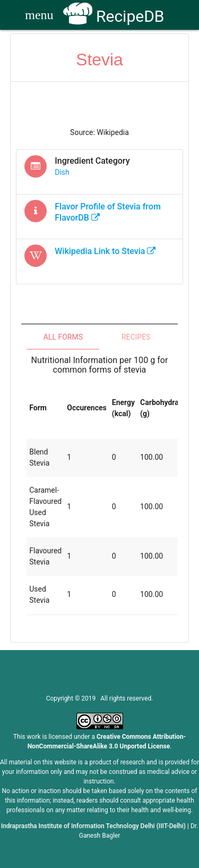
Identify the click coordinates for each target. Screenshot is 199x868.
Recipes (136, 337)
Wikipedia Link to (105, 251)
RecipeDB (114, 16)
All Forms (63, 337)
